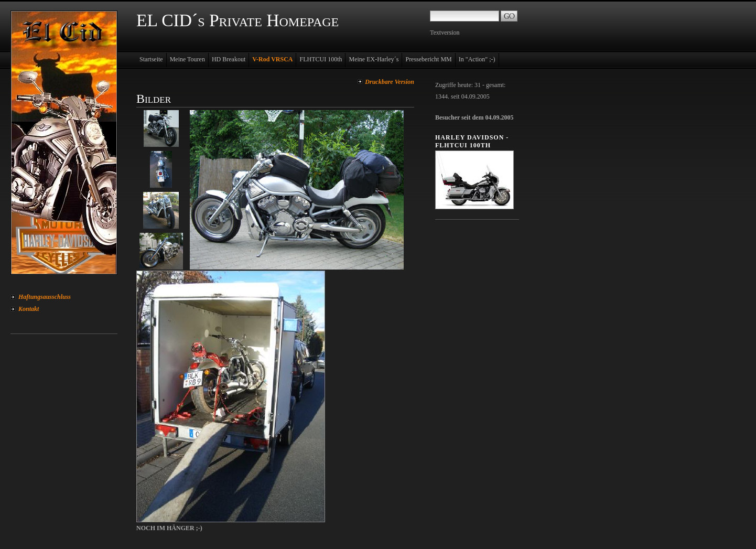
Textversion (445, 33)
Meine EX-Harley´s (374, 59)
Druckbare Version (390, 82)
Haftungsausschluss (45, 297)
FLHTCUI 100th (321, 59)
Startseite (151, 59)
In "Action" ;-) (477, 59)
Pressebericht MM (428, 59)
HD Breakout (229, 59)
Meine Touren (187, 59)
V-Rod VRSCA (272, 59)
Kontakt (29, 309)
